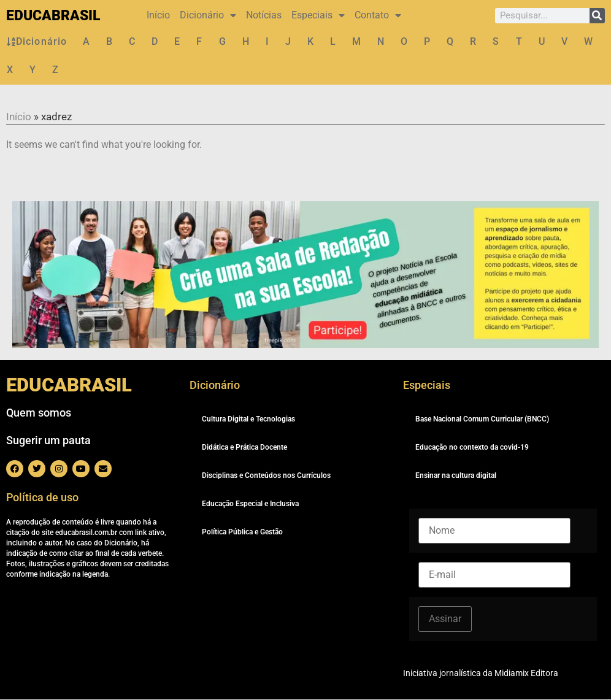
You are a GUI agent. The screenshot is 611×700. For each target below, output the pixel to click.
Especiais (318, 15)
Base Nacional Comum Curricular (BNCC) (482, 420)
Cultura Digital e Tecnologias (248, 420)
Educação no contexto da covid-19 (472, 448)
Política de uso (42, 498)
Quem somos (39, 413)
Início (158, 15)
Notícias (264, 15)
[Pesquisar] (597, 16)
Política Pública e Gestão (242, 533)
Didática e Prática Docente (244, 448)
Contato (378, 15)
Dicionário (208, 15)
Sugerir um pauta (48, 441)
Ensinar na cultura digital (456, 476)
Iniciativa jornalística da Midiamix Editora (481, 674)
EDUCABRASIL (53, 16)
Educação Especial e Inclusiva (250, 504)
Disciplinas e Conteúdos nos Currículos (266, 476)
